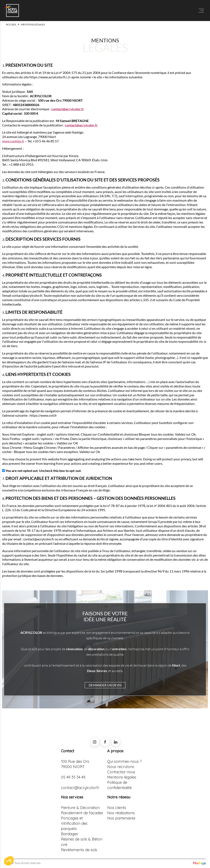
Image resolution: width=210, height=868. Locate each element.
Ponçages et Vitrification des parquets (74, 823)
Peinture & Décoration (80, 808)
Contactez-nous (121, 772)
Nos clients (117, 808)
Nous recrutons (121, 767)
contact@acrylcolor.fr (68, 109)
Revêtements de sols (79, 850)
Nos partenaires (121, 818)
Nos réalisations (121, 813)
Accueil (11, 24)
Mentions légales (122, 777)
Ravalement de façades (82, 813)
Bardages (69, 834)
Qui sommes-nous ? (124, 761)
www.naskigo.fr (13, 141)
